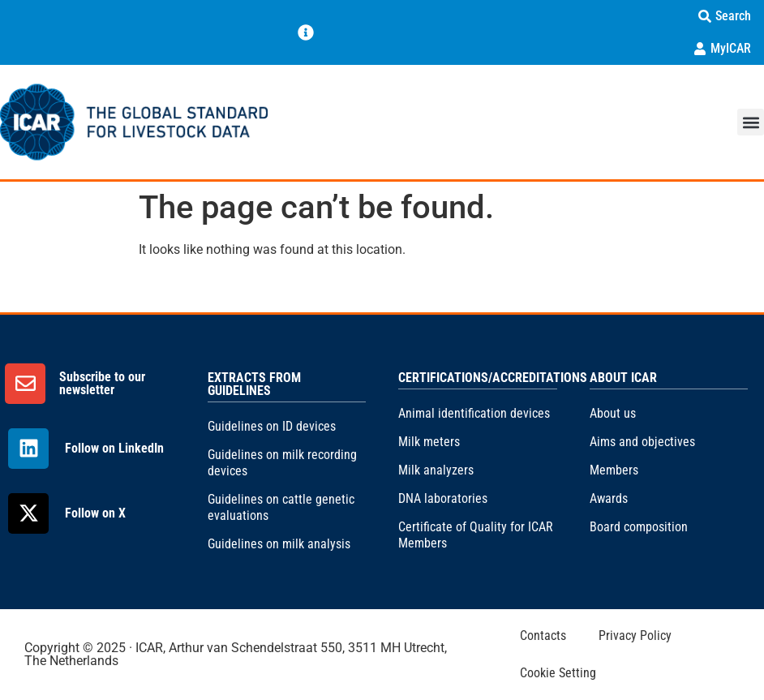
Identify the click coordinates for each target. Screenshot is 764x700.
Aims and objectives (642, 442)
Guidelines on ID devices (272, 426)
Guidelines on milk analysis (279, 544)
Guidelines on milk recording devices (282, 463)
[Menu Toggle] (306, 32)
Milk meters (429, 442)
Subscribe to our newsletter (102, 383)
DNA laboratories (443, 498)
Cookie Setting (558, 673)
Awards (609, 498)
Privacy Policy (635, 636)
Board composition (639, 527)
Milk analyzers (436, 470)
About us (613, 413)
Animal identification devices (474, 413)
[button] (751, 122)
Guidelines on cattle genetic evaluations (281, 507)
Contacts (543, 636)
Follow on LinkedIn (114, 448)
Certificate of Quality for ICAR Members (476, 535)
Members (614, 470)
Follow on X (95, 513)
